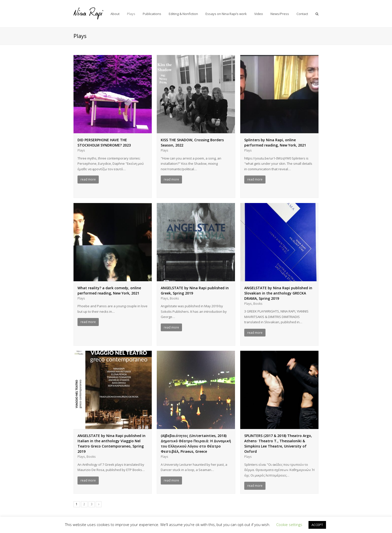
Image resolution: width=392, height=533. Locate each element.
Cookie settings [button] (289, 524)
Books (174, 298)
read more (88, 179)
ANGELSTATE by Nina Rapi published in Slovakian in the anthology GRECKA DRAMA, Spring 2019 (278, 293)
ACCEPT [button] (317, 525)
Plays (81, 150)
